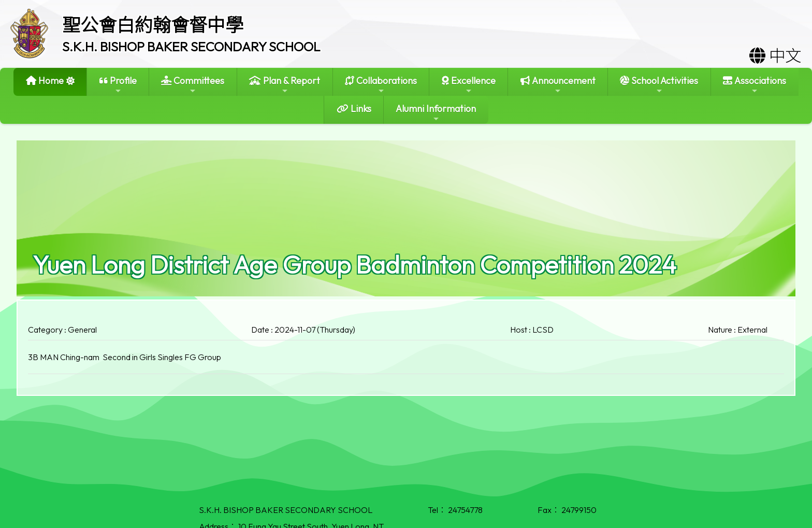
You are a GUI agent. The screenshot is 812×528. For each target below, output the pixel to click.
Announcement (558, 85)
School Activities (659, 85)
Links (354, 109)
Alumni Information (436, 113)
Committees (193, 85)
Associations (755, 85)
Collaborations (381, 85)
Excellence (469, 85)
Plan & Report (285, 85)
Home (45, 81)
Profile (118, 85)
